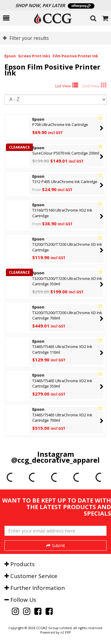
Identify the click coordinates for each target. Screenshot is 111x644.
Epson (10, 56)
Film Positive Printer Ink (75, 56)
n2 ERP (66, 632)
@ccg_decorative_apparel (55, 460)
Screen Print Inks (34, 56)
